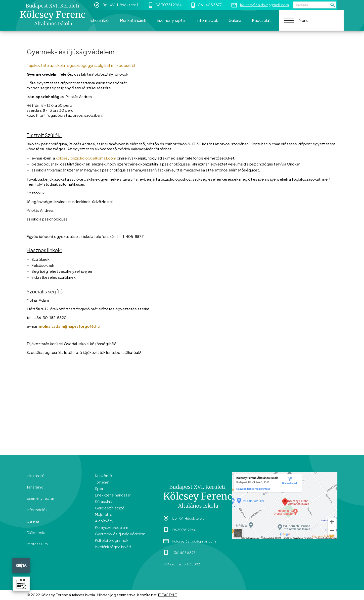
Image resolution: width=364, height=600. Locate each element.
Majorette (104, 514)
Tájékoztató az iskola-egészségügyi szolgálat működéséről (81, 65)
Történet (102, 482)
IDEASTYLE (168, 595)
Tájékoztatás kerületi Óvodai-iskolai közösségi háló (72, 344)
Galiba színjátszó (110, 508)
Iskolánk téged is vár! (113, 547)
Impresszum (37, 544)
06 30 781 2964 (169, 5)
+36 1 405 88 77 (184, 553)
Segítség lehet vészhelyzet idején (62, 271)
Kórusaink (103, 501)
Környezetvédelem (112, 527)
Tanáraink (35, 487)
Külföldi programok (112, 540)
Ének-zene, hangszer (113, 495)
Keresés (293, 1)
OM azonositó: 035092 (182, 564)
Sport (100, 488)
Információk (37, 510)
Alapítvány (104, 521)
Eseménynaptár (40, 498)
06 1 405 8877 (210, 5)
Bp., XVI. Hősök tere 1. (121, 5)
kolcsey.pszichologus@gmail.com (86, 158)
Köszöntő (104, 475)
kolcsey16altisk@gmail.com (265, 5)
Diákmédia (36, 533)
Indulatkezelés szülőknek (54, 277)
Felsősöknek (43, 265)
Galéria (33, 521)
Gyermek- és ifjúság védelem (120, 534)
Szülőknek (41, 259)
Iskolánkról (36, 475)
